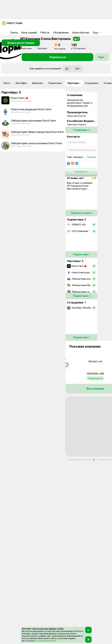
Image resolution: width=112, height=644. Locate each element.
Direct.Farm (18, 98)
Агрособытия (81, 33)
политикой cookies (46, 641)
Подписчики (56, 83)
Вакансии (38, 83)
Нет (78, 69)
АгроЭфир (22, 83)
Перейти (91, 157)
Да (68, 69)
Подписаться (58, 57)
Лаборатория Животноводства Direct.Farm (37, 132)
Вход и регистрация (21, 43)
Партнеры (74, 83)
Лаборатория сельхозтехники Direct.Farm (37, 143)
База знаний (29, 33)
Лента (14, 33)
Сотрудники (92, 83)
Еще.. (97, 33)
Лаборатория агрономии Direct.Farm (33, 121)
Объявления (61, 33)
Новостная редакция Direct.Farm (31, 109)
